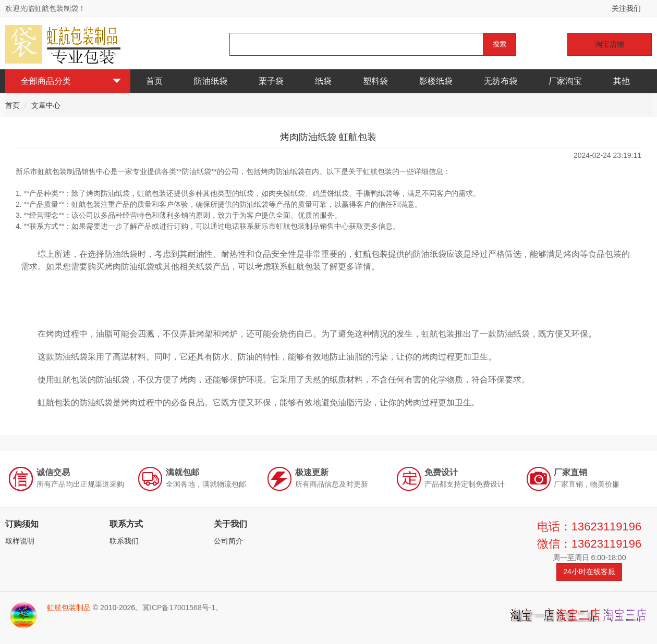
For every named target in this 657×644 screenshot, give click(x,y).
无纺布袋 (501, 81)
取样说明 (20, 541)
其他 (622, 81)
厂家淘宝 (565, 81)
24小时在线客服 (589, 572)
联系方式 (126, 524)
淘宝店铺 (610, 44)
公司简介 (228, 541)
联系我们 (124, 541)
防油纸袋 (211, 81)
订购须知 (22, 524)
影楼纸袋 (436, 81)
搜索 (500, 44)
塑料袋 (375, 81)
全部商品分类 (71, 81)
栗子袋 (271, 81)
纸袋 (323, 81)
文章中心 (46, 105)
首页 (154, 81)
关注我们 (626, 8)
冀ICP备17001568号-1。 (182, 608)
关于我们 (230, 524)
